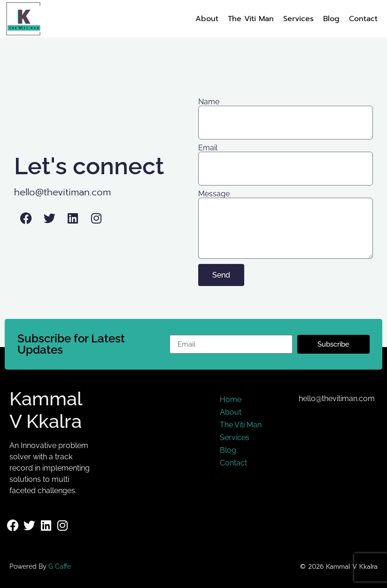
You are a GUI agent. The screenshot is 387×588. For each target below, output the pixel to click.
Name (209, 102)
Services (298, 19)
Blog (331, 19)
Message (214, 194)
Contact (363, 19)
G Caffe (60, 566)
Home (231, 399)
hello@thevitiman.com (62, 192)
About (207, 19)
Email (208, 148)
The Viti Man (251, 19)
